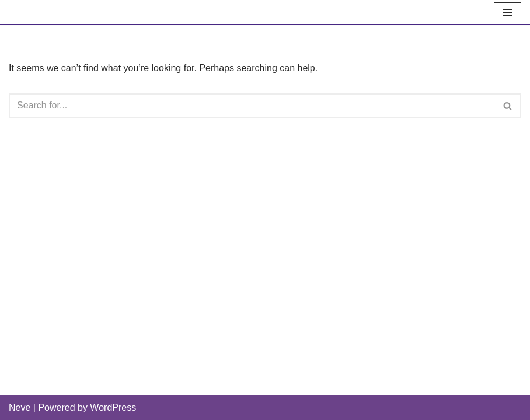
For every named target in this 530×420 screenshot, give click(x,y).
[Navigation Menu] (508, 12)
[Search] (252, 106)
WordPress (113, 407)
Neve (20, 407)
